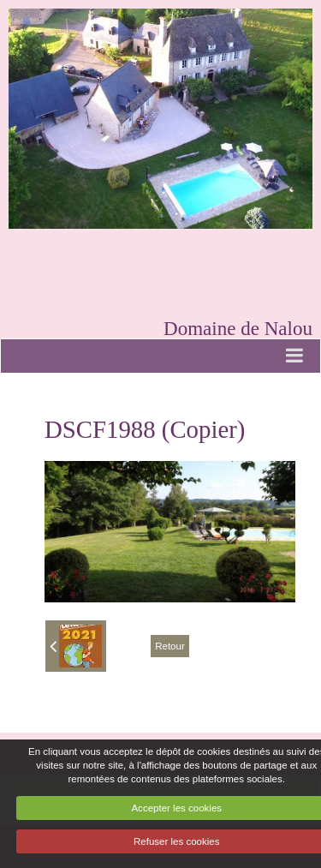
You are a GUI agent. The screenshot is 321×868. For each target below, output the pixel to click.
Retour (170, 646)
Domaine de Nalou (238, 328)
